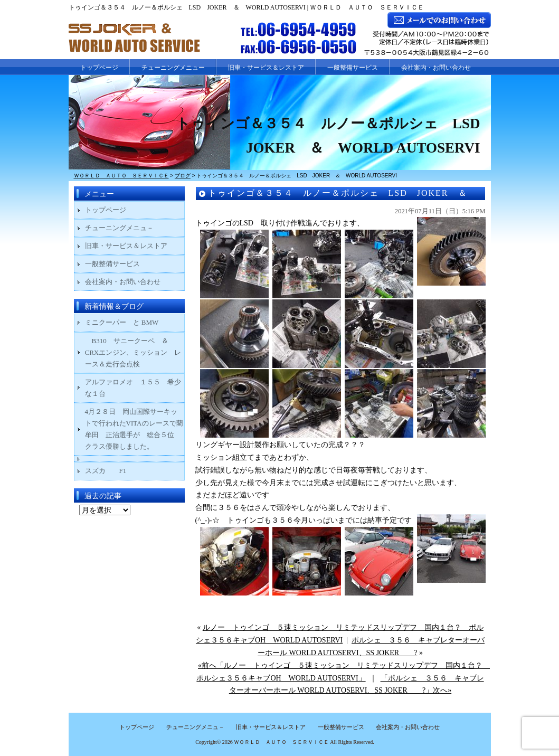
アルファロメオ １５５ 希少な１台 (133, 388)
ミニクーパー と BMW (122, 322)
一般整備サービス (353, 68)
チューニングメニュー (173, 68)
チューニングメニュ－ (119, 228)
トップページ (99, 68)
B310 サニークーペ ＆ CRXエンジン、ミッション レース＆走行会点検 (133, 352)
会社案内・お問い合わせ (436, 68)
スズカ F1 (113, 471)
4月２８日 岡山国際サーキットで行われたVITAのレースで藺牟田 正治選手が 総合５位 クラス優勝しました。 (134, 429)
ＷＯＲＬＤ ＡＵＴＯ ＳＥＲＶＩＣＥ (281, 742)
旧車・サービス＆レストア (266, 68)
